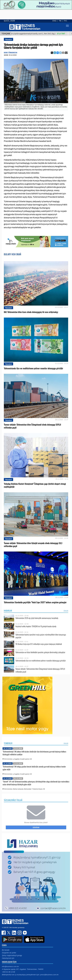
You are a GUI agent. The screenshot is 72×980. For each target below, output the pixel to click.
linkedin (14, 933)
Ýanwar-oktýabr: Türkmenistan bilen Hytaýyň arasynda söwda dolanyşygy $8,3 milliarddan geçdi (33, 545)
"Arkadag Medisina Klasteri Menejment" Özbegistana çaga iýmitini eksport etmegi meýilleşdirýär (35, 485)
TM (60, 21)
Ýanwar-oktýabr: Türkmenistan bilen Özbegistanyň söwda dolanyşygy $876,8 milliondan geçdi (32, 426)
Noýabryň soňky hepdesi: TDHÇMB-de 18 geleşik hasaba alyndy (36, 626)
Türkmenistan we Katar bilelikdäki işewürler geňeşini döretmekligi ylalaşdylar (40, 652)
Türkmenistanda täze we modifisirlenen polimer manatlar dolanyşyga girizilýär (33, 368)
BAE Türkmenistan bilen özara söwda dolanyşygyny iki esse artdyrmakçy (31, 312)
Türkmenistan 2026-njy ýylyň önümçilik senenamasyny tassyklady (37, 618)
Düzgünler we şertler (9, 953)
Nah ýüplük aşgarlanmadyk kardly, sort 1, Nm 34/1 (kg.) (40, 34)
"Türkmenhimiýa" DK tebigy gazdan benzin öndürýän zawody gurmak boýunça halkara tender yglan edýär (34, 768)
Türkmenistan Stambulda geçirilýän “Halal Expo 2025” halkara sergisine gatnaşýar (35, 602)
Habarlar (8, 611)
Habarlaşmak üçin (8, 958)
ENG (54, 21)
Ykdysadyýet (8, 39)
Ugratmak (36, 827)
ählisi (66, 611)
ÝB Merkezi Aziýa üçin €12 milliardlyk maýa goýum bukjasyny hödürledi (39, 644)
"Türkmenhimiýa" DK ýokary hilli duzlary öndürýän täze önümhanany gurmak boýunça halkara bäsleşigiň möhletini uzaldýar (34, 753)
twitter (9, 933)
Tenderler (8, 743)
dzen (24, 933)
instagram (19, 933)
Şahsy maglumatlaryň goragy (12, 955)
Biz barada (6, 950)
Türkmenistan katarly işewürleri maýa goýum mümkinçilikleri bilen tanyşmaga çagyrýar (41, 636)
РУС (65, 21)
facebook (4, 933)
